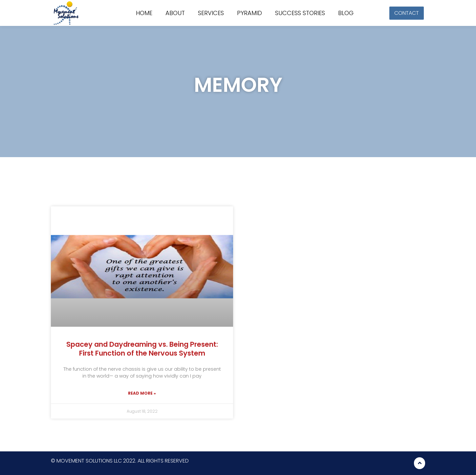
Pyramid (249, 13)
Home (144, 13)
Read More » (142, 393)
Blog (346, 13)
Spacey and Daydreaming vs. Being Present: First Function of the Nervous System (142, 349)
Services (211, 13)
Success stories (300, 13)
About (175, 13)
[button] (407, 13)
